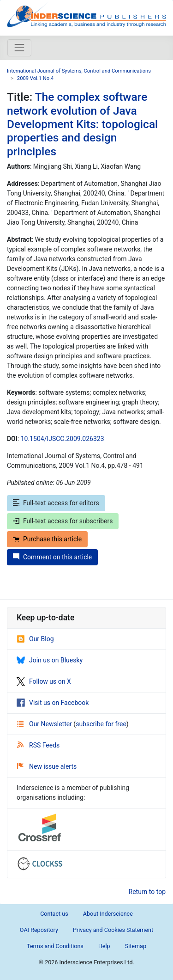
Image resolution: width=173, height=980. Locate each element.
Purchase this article (47, 539)
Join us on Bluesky (50, 660)
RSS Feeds (38, 745)
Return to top (147, 892)
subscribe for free (101, 724)
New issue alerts (47, 766)
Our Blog (35, 639)
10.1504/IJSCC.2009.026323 (63, 439)
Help (104, 946)
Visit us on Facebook (53, 703)
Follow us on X (44, 681)
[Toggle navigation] (19, 48)
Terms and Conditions (55, 946)
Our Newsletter (45, 724)
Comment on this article (52, 557)
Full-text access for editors (56, 503)
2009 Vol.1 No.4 (36, 78)
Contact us (54, 914)
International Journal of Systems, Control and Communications (79, 71)
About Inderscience (108, 914)
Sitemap (136, 946)
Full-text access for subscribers (63, 521)
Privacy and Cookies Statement (113, 930)
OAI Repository (39, 930)
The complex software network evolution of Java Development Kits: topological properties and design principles (82, 124)
